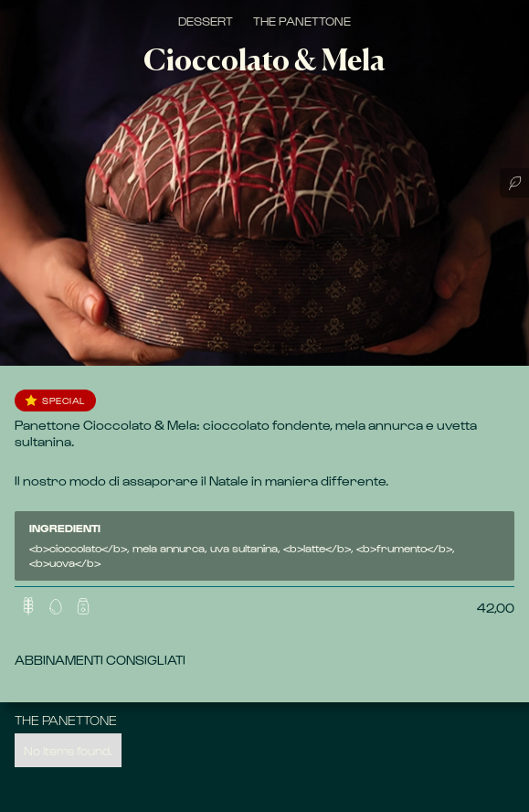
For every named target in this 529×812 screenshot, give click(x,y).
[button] (56, 606)
